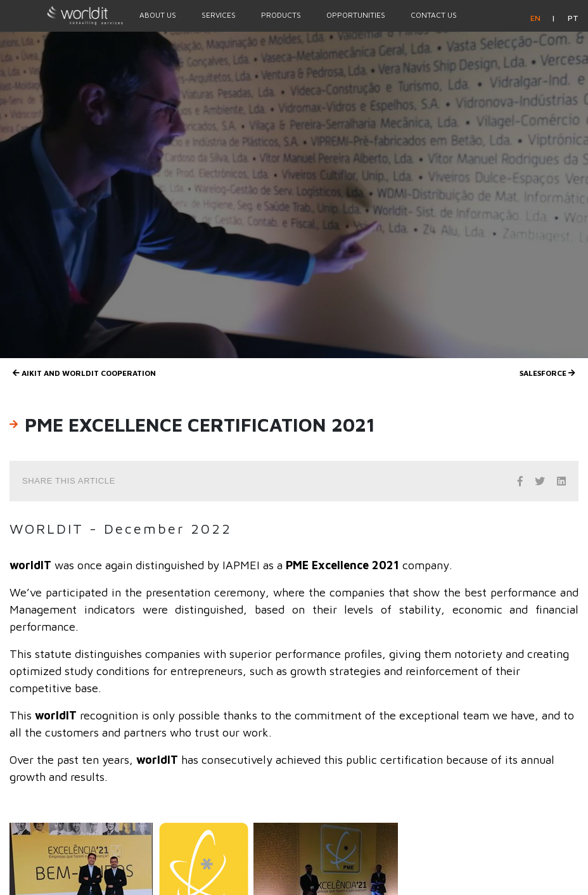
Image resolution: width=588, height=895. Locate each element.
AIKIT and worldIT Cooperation (84, 373)
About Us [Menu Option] (158, 15)
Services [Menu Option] (219, 15)
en (536, 18)
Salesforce (547, 373)
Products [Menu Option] (281, 15)
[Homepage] (63, 15)
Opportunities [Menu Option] (356, 15)
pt (573, 18)
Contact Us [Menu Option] (434, 15)
